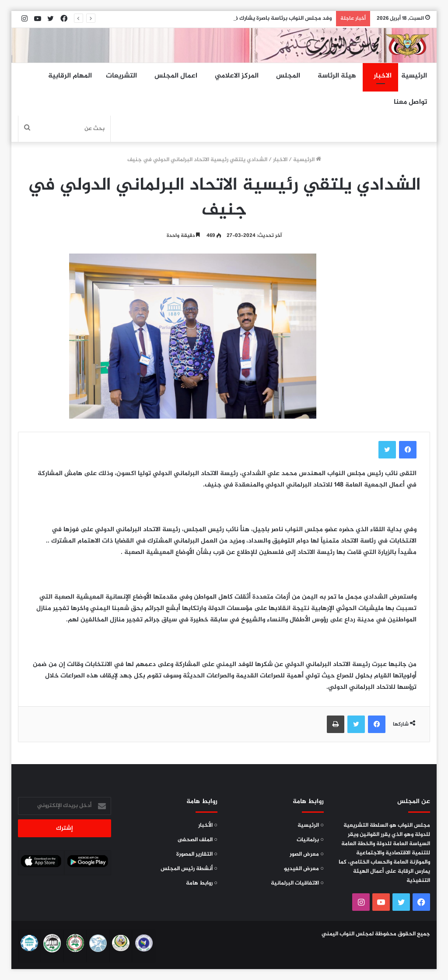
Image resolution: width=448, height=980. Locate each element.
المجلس (288, 76)
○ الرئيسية (311, 825)
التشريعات (121, 76)
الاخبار (383, 76)
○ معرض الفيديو (304, 869)
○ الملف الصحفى (198, 840)
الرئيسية (414, 76)
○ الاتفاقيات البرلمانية (297, 883)
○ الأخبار (208, 825)
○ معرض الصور (307, 854)
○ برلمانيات (310, 840)
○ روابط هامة (202, 883)
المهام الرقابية (70, 76)
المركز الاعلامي (237, 76)
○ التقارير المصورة (197, 854)
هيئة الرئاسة (337, 76)
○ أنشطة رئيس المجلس (189, 869)
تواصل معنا (410, 102)
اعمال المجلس (176, 76)
